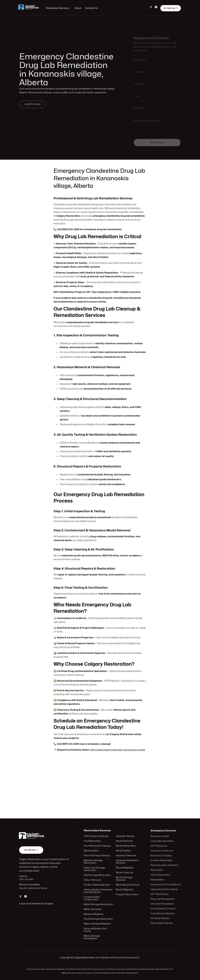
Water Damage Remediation (92, 936)
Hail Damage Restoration (98, 875)
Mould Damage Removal (124, 879)
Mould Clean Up (124, 873)
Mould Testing (123, 851)
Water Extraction (93, 909)
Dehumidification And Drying (96, 929)
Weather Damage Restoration (93, 862)
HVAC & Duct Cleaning (96, 837)
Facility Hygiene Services (97, 885)
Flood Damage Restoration (99, 918)
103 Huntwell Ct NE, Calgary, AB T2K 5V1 (100, 965)
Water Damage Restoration (99, 904)
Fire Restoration (93, 842)
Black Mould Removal (127, 885)
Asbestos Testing (125, 837)
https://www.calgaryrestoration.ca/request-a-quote (117, 747)
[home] (31, 8)
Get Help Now (170, 8)
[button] (59, 8)
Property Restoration (127, 894)
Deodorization (92, 851)
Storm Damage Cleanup (97, 856)
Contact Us (91, 8)
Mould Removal (124, 842)
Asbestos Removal (126, 856)
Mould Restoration (126, 847)
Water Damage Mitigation (98, 923)
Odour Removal (92, 880)
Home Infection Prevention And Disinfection (98, 891)
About (78, 8)
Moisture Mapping (94, 914)
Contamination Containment (92, 898)
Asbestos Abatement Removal (127, 862)
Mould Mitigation (125, 868)
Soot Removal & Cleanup (97, 847)
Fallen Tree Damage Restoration (95, 869)
